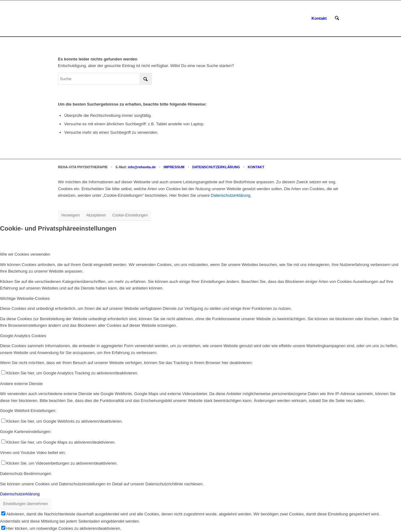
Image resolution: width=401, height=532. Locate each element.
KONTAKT (256, 167)
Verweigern (70, 215)
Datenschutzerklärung (231, 195)
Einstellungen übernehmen (26, 504)
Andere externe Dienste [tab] (21, 384)
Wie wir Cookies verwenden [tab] (25, 254)
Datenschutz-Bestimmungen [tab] (26, 474)
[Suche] (337, 18)
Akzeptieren (96, 215)
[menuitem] (319, 18)
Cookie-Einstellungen (130, 215)
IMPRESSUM (174, 167)
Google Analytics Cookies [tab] (23, 336)
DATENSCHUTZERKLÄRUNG (216, 167)
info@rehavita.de (142, 167)
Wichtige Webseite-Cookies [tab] (25, 298)
